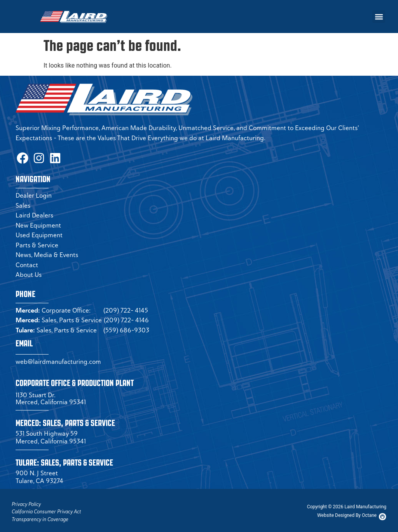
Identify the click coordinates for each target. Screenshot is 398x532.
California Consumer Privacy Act (46, 509)
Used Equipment (39, 232)
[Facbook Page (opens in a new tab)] (21, 156)
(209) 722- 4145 (126, 308)
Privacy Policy (26, 502)
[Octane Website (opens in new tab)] (347, 513)
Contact (27, 262)
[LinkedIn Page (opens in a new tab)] (49, 156)
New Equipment (38, 223)
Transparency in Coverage (40, 517)
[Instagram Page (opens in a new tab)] (35, 156)
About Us (29, 272)
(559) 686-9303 (126, 327)
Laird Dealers (34, 212)
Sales (23, 203)
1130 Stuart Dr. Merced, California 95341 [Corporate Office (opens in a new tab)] (51, 396)
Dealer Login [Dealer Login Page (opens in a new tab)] (34, 193)
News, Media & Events (47, 252)
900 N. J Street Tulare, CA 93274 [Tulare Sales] (39, 474)
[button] (379, 17)
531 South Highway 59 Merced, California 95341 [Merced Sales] (51, 435)
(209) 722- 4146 (126, 317)
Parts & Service (37, 242)
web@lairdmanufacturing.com (58, 359)
